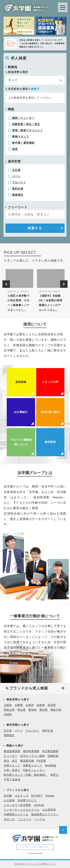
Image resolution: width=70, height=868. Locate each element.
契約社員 (18, 189)
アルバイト (19, 182)
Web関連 (50, 765)
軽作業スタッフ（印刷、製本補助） (26, 775)
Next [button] (64, 284)
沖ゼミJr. (9, 819)
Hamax (50, 796)
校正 (15, 761)
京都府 (30, 705)
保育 (15, 149)
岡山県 (21, 710)
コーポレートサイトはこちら (35, 847)
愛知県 (32, 710)
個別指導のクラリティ (45, 814)
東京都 (43, 710)
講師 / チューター (23, 118)
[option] (19, 292)
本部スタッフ (12, 765)
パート (16, 176)
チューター (11, 756)
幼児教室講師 (50, 751)
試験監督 (53, 756)
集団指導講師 (12, 751)
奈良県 (52, 705)
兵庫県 (19, 705)
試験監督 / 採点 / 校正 (26, 124)
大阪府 (8, 705)
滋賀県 (41, 705)
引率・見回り (12, 770)
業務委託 (18, 195)
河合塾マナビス (27, 800)
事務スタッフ (21, 137)
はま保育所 (49, 810)
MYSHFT (37, 796)
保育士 (55, 775)
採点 (6, 761)
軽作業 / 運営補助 (23, 143)
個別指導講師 (31, 751)
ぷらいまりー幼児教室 (17, 805)
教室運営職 (27, 761)
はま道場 (9, 800)
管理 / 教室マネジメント (28, 130)
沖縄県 (8, 714)
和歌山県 (9, 710)
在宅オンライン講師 (32, 756)
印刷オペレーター (34, 770)
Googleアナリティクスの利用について (35, 864)
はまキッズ (22, 796)
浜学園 (8, 796)
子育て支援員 (12, 779)
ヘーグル (40, 819)
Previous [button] (6, 284)
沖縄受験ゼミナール (16, 814)
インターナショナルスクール (22, 810)
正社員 (16, 170)
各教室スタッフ (33, 765)
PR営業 (41, 761)
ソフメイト (25, 819)
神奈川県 (56, 710)
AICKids (39, 805)
